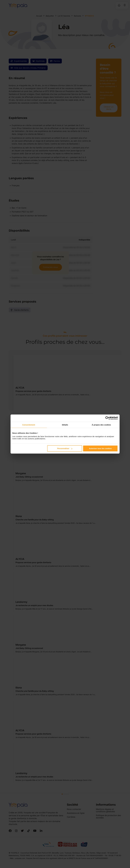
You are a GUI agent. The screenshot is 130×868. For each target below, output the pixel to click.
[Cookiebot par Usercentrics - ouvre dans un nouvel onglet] (107, 418)
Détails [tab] (65, 425)
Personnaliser (65, 448)
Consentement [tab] (29, 425)
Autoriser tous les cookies (100, 448)
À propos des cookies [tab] (101, 425)
